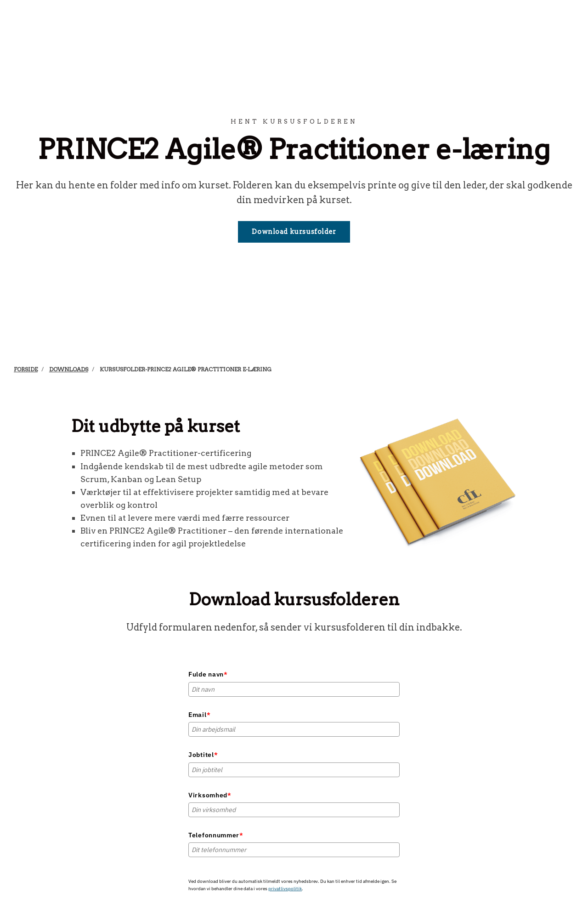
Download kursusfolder (294, 232)
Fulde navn (208, 674)
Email (199, 715)
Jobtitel (203, 755)
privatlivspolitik (285, 889)
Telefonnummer (216, 835)
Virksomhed (210, 795)
